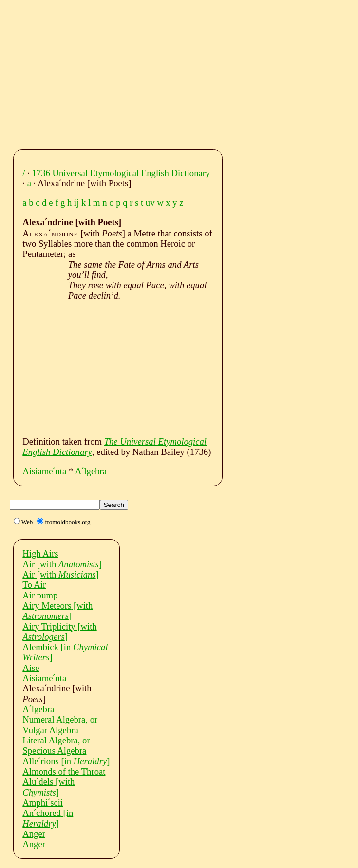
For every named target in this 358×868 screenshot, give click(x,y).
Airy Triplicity (59, 632)
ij (76, 203)
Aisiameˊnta (44, 471)
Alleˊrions (66, 761)
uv (150, 203)
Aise (31, 668)
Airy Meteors (57, 611)
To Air (34, 585)
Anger (34, 834)
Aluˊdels (48, 787)
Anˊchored (48, 818)
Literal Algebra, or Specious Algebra (56, 745)
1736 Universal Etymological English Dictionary (121, 173)
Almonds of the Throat (64, 771)
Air (62, 564)
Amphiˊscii (43, 803)
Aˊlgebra (91, 471)
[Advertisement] (188, 72)
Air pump (40, 595)
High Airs (40, 553)
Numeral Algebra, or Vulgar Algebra (60, 724)
